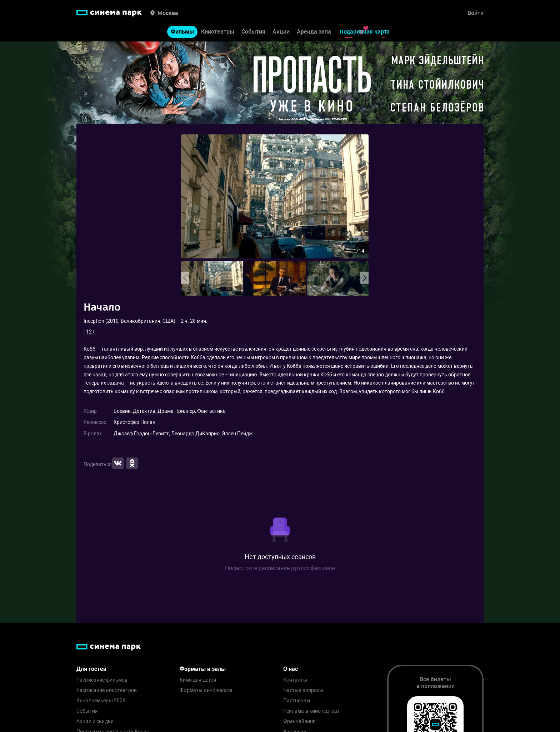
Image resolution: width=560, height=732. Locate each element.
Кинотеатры (218, 32)
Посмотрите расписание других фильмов (280, 568)
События (253, 32)
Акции (281, 32)
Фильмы (182, 32)
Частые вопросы (303, 690)
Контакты (295, 680)
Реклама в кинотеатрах (312, 711)
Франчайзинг (299, 721)
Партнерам (297, 701)
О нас (291, 669)
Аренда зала (314, 32)
